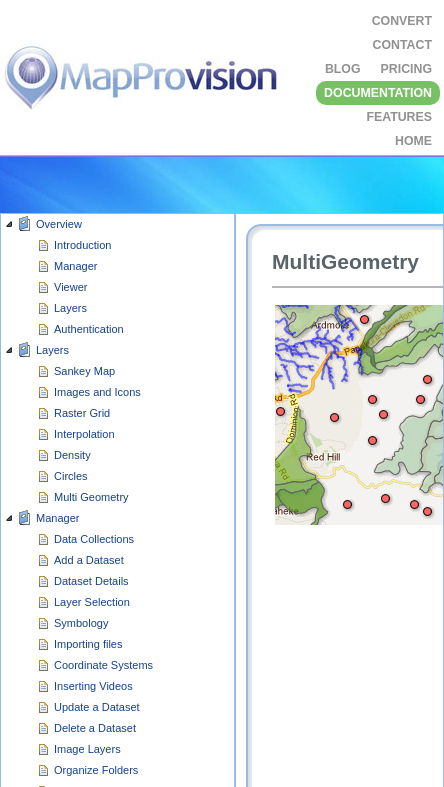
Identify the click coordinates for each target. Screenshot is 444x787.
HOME (413, 141)
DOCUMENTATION (378, 93)
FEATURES (399, 117)
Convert (402, 21)
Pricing (406, 69)
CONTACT (402, 45)
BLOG (343, 69)
